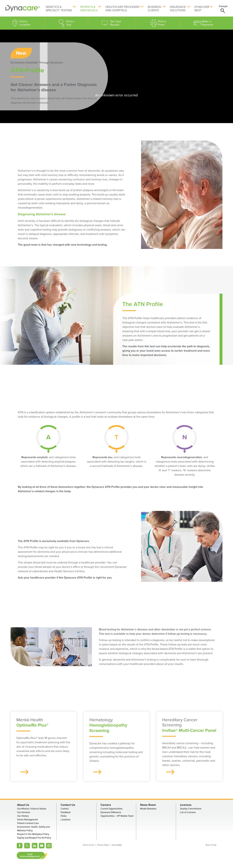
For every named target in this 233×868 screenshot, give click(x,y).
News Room (148, 805)
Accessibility (117, 845)
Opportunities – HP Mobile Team (117, 816)
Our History (23, 816)
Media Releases (148, 809)
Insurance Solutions (178, 9)
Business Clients (154, 9)
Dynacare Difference (111, 812)
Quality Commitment (191, 809)
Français (223, 6)
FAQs (64, 816)
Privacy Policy (103, 845)
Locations (66, 820)
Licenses (186, 805)
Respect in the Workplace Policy (33, 834)
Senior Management (27, 820)
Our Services (24, 812)
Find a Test (70, 23)
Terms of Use (88, 845)
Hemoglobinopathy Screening (108, 728)
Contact (65, 809)
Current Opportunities (111, 809)
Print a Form (162, 23)
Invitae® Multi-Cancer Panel (189, 730)
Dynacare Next (202, 9)
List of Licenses (188, 812)
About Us (23, 805)
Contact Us (68, 805)
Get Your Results (116, 23)
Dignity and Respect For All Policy (34, 838)
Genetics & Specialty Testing (59, 9)
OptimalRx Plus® (32, 725)
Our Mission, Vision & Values (32, 809)
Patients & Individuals (89, 9)
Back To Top (211, 845)
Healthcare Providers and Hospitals (122, 9)
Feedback (66, 812)
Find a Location (25, 23)
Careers (106, 805)
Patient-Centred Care (28, 823)
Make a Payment (207, 23)
